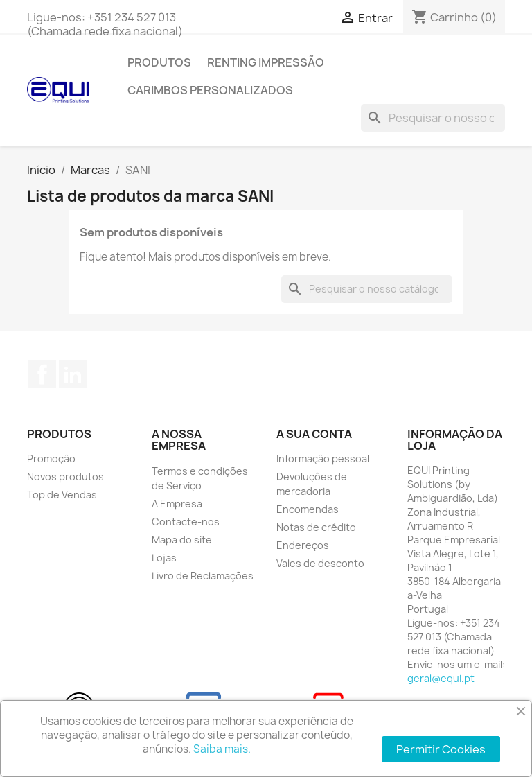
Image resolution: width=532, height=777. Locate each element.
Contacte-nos (186, 522)
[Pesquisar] (433, 118)
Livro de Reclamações (203, 576)
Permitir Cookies (441, 749)
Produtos (159, 62)
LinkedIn (73, 374)
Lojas (164, 558)
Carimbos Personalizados (210, 90)
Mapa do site (182, 540)
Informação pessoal (323, 459)
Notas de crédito (316, 527)
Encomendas (308, 509)
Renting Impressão (266, 62)
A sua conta (314, 434)
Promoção (51, 459)
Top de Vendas (62, 495)
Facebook (42, 374)
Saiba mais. (222, 749)
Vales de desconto (320, 563)
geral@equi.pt (441, 678)
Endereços (303, 545)
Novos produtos (65, 477)
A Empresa (177, 504)
